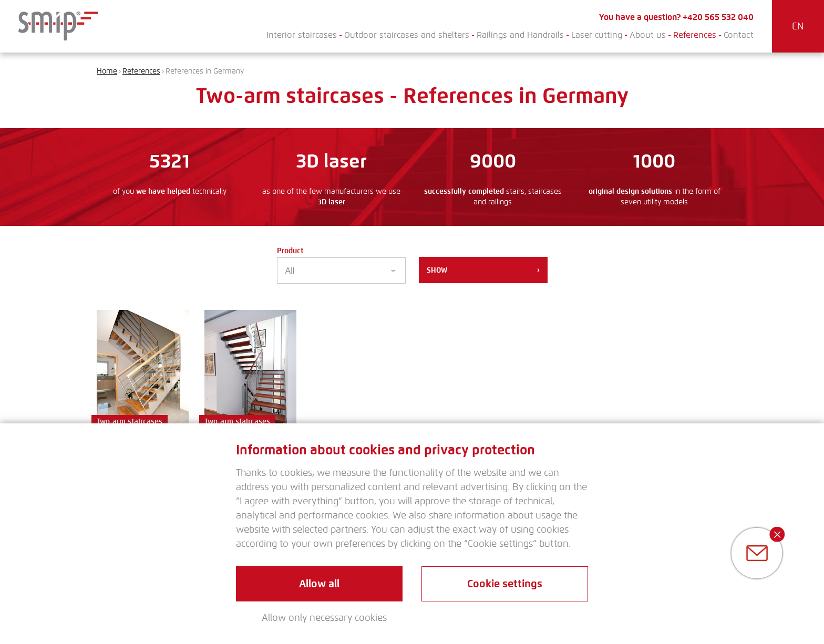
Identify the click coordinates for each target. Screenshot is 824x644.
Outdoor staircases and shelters (407, 35)
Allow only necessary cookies (324, 618)
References (695, 35)
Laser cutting (597, 35)
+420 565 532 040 (718, 17)
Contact (739, 35)
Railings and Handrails (520, 35)
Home (107, 71)
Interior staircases (302, 35)
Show (483, 270)
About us (648, 35)
